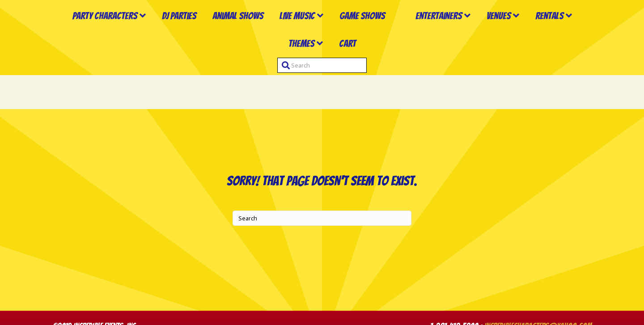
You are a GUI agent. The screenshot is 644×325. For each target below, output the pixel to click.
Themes (328, 78)
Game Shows (355, 33)
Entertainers (499, 33)
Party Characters (98, 33)
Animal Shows (231, 33)
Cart (374, 78)
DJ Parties (172, 33)
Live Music (290, 33)
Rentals (276, 78)
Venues (559, 33)
